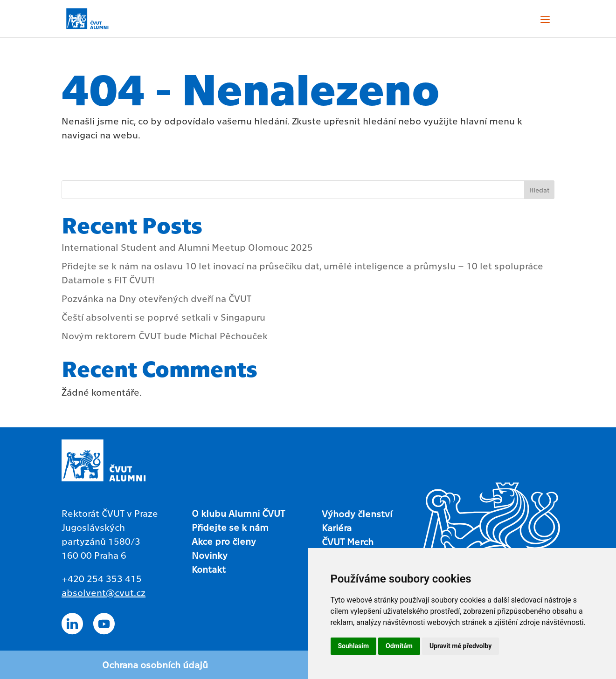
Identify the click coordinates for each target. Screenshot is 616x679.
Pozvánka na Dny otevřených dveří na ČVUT (156, 298)
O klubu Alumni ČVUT (238, 513)
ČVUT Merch (348, 542)
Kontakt (209, 569)
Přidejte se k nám (230, 527)
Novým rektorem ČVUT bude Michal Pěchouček (165, 336)
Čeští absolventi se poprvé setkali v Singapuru (163, 317)
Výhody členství (357, 514)
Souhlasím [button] (354, 646)
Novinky (210, 555)
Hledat (539, 190)
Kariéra (337, 528)
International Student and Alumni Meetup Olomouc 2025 (187, 247)
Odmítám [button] (399, 646)
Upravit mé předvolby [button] (460, 646)
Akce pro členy (224, 541)
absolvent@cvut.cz (104, 592)
